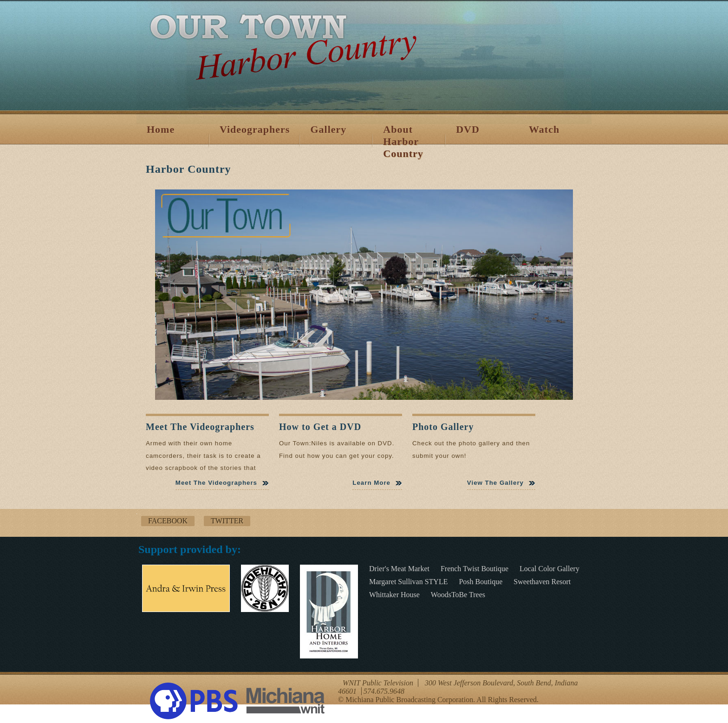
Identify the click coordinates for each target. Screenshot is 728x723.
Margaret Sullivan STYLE (408, 582)
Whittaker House (394, 595)
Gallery (328, 129)
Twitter (227, 521)
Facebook (168, 521)
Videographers (255, 129)
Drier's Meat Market (399, 569)
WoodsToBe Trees (458, 595)
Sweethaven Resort (542, 582)
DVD (468, 129)
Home (161, 129)
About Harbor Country (403, 141)
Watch (544, 129)
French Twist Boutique (474, 569)
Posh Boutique (481, 582)
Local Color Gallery (549, 569)
